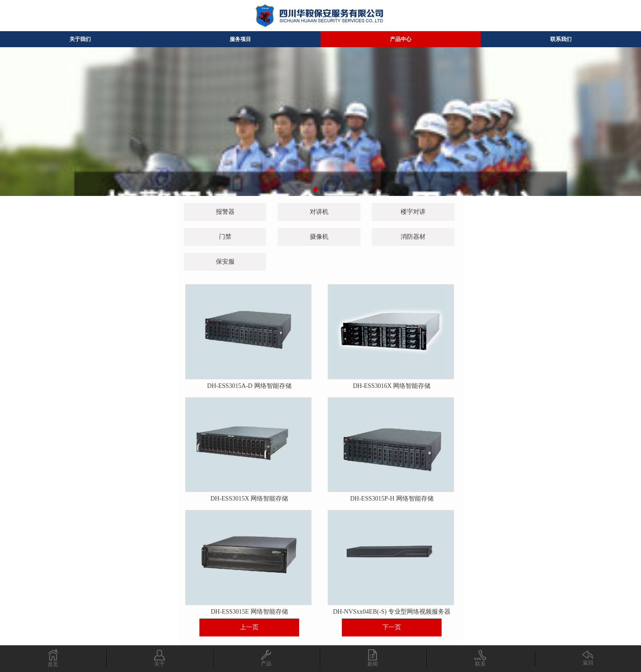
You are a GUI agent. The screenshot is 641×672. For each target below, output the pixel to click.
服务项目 (240, 39)
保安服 (225, 262)
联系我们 (561, 39)
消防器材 (413, 237)
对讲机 (319, 212)
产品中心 (401, 39)
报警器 (225, 212)
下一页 (392, 627)
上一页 (249, 627)
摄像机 (319, 237)
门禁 (225, 237)
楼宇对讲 (413, 212)
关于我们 (80, 39)
